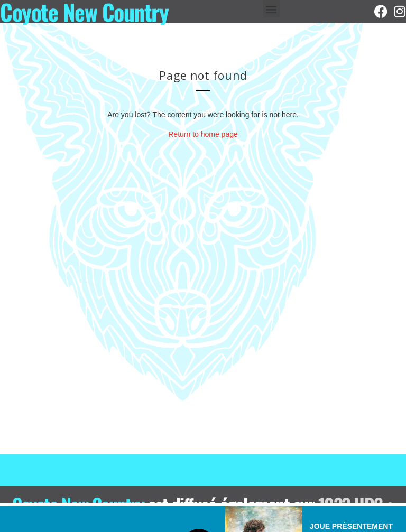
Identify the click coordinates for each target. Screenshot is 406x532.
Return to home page (203, 134)
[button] (271, 9)
